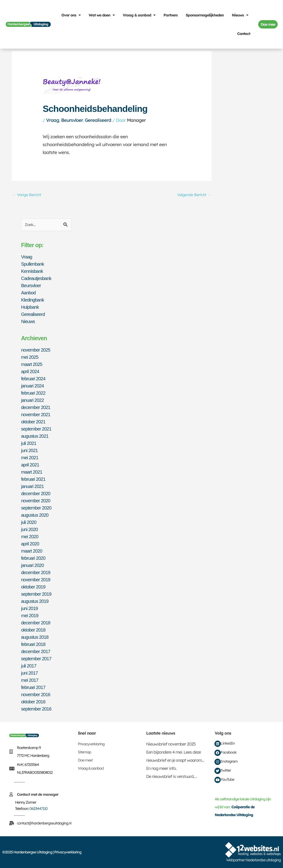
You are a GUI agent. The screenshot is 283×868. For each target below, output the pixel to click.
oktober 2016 (33, 702)
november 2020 (36, 501)
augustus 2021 (35, 436)
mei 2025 (30, 357)
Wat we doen (102, 15)
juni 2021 (29, 450)
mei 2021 (30, 458)
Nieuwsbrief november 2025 (171, 744)
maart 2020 (32, 551)
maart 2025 (32, 364)
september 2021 (36, 429)
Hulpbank (30, 307)
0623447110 (38, 808)
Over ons (71, 15)
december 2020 (36, 494)
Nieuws (240, 15)
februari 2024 (33, 379)
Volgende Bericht (194, 195)
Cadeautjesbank (36, 278)
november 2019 (36, 580)
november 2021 (36, 415)
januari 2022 (32, 400)
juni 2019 (29, 608)
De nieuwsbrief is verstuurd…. (171, 776)
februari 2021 (33, 479)
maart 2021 (32, 472)
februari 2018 (33, 644)
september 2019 (36, 594)
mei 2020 (30, 537)
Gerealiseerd (98, 120)
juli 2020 (29, 522)
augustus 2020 (35, 515)
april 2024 (30, 371)
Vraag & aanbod (139, 15)
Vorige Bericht (27, 195)
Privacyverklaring (91, 744)
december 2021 (36, 407)
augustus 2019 (35, 601)
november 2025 (36, 350)
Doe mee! (85, 760)
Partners (171, 15)
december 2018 (36, 623)
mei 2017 (30, 680)
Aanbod (28, 293)
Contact (244, 34)
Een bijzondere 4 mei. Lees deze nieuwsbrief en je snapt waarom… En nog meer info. (175, 760)
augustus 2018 (35, 637)
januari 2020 (32, 565)
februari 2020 (33, 558)
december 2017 (36, 651)
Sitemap (84, 752)
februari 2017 (33, 687)
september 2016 (36, 709)
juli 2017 (29, 666)
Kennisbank (32, 271)
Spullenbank (33, 264)
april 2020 (30, 544)
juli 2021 (29, 443)
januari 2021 (32, 486)
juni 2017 (29, 673)
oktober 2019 (33, 587)
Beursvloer (72, 120)
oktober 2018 (33, 630)
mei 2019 (30, 616)
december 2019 (36, 572)
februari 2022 (33, 393)
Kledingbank (33, 300)
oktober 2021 (33, 422)
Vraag (53, 120)
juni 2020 (29, 529)
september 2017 (36, 659)
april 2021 (30, 465)
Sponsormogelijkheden (205, 15)
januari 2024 (32, 386)
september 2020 (36, 508)
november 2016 (36, 695)
